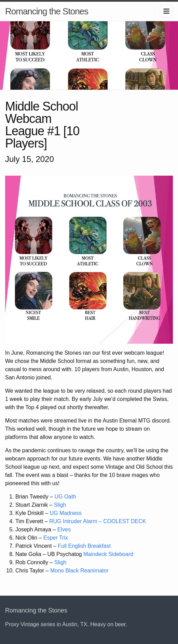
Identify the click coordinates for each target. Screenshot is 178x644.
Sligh (60, 505)
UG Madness (65, 513)
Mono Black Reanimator (79, 571)
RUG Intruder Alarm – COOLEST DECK (98, 521)
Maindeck (95, 554)
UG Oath (65, 497)
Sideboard (121, 554)
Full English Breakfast (84, 546)
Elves (64, 529)
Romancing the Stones (47, 11)
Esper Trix (56, 538)
